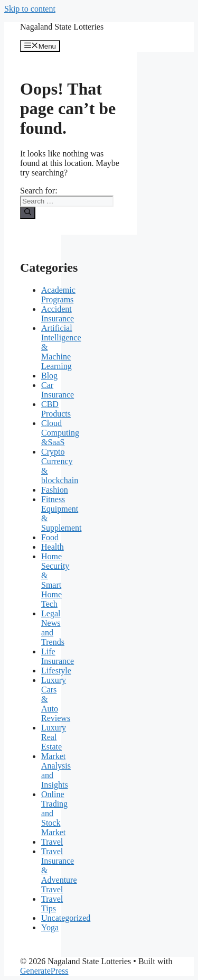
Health (53, 547)
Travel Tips (52, 904)
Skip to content (30, 9)
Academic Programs (58, 295)
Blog (49, 376)
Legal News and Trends (53, 628)
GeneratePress (44, 971)
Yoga (50, 927)
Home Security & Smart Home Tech (55, 580)
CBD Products (56, 409)
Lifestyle (56, 671)
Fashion (55, 490)
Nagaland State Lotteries (62, 27)
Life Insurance (58, 656)
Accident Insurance (58, 314)
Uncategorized (66, 918)
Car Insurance (58, 390)
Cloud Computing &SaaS (60, 433)
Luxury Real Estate (54, 737)
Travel (52, 842)
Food (50, 537)
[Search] (28, 212)
